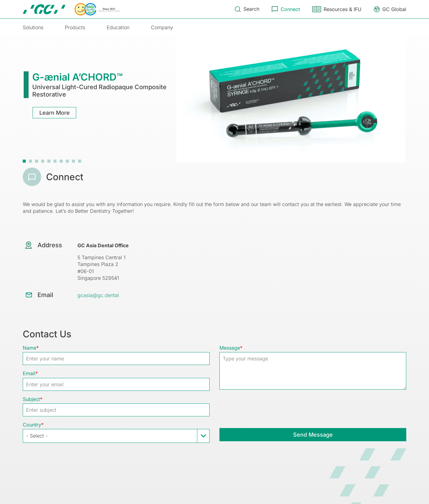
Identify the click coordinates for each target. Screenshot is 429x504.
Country (32, 425)
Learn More (55, 113)
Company (162, 27)
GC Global (394, 9)
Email (29, 373)
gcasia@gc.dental (98, 295)
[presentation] (266, 408)
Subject (31, 399)
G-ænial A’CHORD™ (77, 77)
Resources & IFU (342, 9)
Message (230, 348)
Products (75, 27)
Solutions (33, 27)
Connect (290, 9)
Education (118, 27)
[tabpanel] (214, 98)
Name (30, 348)
